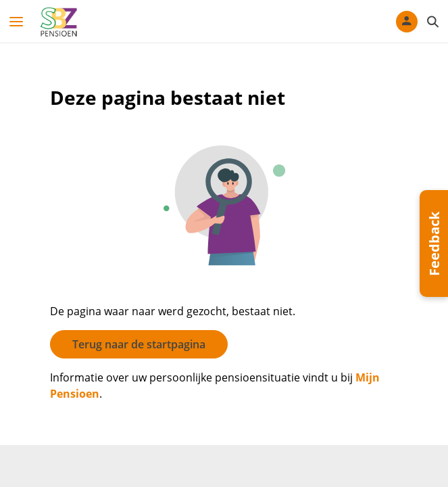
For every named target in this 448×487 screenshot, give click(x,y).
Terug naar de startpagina (139, 344)
